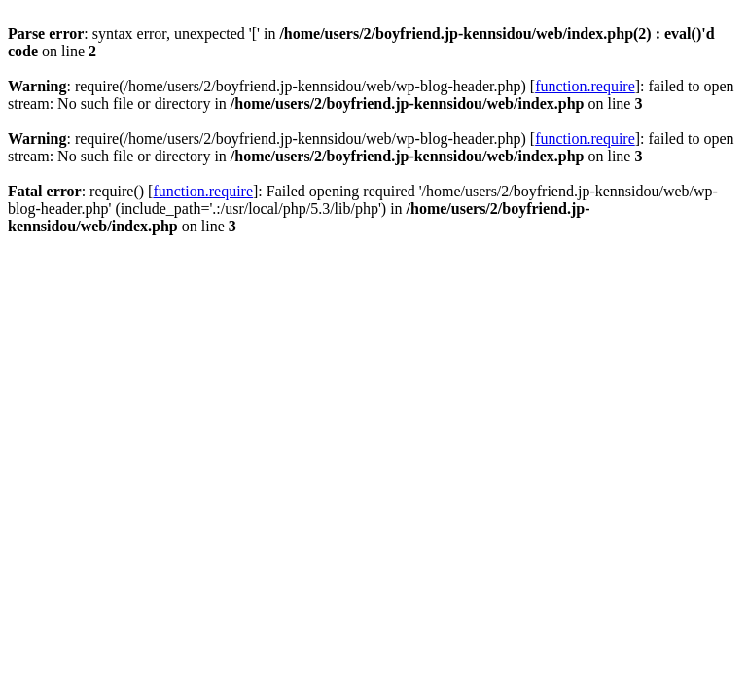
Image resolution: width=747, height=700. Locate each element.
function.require (585, 86)
